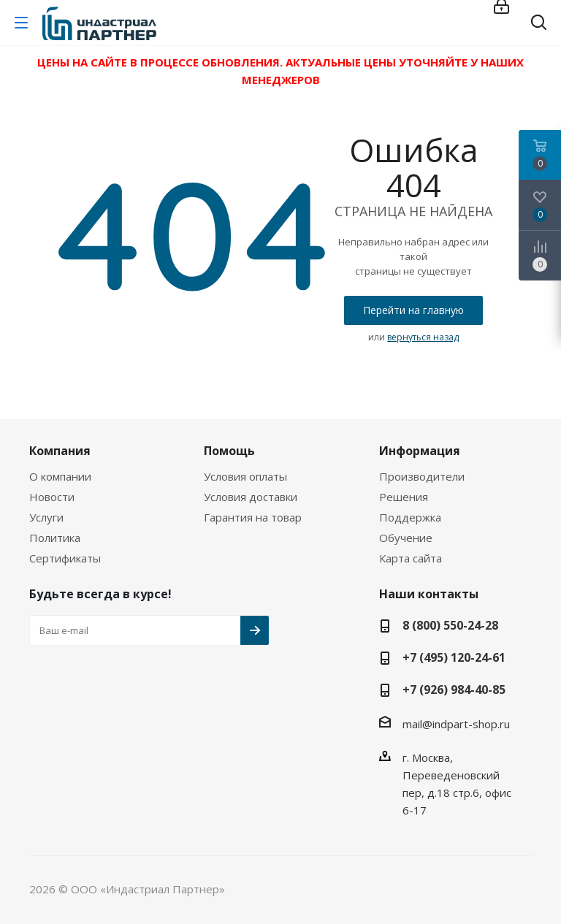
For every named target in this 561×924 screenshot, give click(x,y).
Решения (404, 497)
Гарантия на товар (253, 517)
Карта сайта (411, 558)
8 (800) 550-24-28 (450, 625)
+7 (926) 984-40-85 (454, 690)
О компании (60, 476)
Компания (60, 451)
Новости (52, 497)
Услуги (46, 517)
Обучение (406, 538)
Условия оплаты (245, 476)
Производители (422, 476)
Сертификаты (65, 558)
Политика (55, 538)
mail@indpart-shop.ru (456, 724)
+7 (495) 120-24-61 (454, 657)
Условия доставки (251, 497)
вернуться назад (423, 337)
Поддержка (410, 517)
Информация (420, 451)
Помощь (229, 451)
